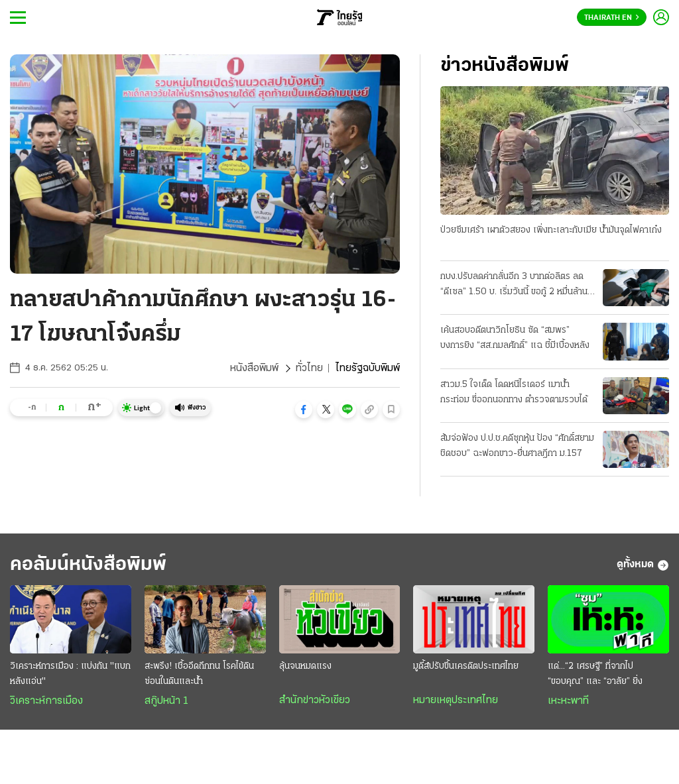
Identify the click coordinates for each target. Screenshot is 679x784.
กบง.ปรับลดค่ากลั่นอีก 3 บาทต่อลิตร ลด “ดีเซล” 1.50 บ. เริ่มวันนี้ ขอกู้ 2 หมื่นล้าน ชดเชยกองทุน (514, 286)
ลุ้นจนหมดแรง (305, 666)
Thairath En (612, 18)
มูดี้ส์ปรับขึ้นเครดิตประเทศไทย (466, 666)
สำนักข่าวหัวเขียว (315, 700)
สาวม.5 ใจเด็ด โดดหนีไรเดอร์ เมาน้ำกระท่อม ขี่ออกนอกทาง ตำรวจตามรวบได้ (514, 392)
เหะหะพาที (568, 701)
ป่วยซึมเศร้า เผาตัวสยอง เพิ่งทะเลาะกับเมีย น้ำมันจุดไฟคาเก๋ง (551, 230)
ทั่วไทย (309, 368)
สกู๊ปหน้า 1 (166, 701)
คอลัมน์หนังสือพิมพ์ (88, 565)
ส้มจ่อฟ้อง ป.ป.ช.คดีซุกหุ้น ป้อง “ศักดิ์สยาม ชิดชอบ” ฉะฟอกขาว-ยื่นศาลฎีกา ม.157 (517, 446)
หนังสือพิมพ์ (254, 368)
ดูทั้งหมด (643, 565)
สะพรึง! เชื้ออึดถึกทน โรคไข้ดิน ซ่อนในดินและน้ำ (199, 674)
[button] (304, 410)
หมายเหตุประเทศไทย (456, 700)
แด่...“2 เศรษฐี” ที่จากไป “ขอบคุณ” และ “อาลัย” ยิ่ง (595, 674)
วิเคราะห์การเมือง (46, 701)
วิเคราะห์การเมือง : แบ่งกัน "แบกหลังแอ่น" (70, 674)
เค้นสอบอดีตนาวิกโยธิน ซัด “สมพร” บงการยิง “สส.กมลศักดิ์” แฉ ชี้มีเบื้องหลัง (515, 338)
